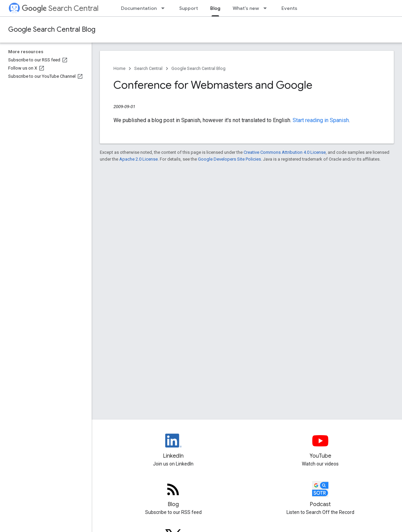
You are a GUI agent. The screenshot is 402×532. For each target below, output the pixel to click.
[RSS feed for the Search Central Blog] (173, 495)
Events (289, 8)
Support (189, 8)
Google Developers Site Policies (229, 159)
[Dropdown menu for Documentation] (165, 8)
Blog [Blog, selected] (215, 8)
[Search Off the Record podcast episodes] (321, 495)
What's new (246, 8)
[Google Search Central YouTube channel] (321, 446)
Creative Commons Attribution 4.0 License (285, 152)
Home (119, 68)
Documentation (139, 8)
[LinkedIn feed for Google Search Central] (173, 446)
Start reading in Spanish (321, 120)
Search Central (60, 8)
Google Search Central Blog (52, 29)
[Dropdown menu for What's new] (267, 8)
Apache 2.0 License (138, 159)
